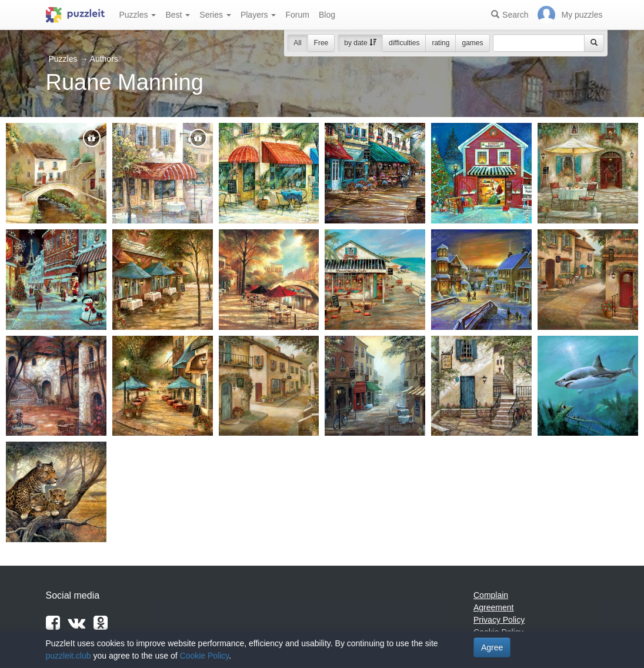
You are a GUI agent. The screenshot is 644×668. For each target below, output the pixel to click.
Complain (491, 595)
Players (258, 15)
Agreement (493, 607)
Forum (297, 15)
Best (178, 15)
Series (215, 15)
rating (441, 43)
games (472, 43)
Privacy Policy (499, 620)
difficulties (404, 43)
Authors (104, 59)
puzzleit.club (69, 656)
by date (360, 43)
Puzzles (138, 15)
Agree (492, 647)
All (297, 43)
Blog (327, 15)
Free (321, 43)
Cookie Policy (205, 656)
